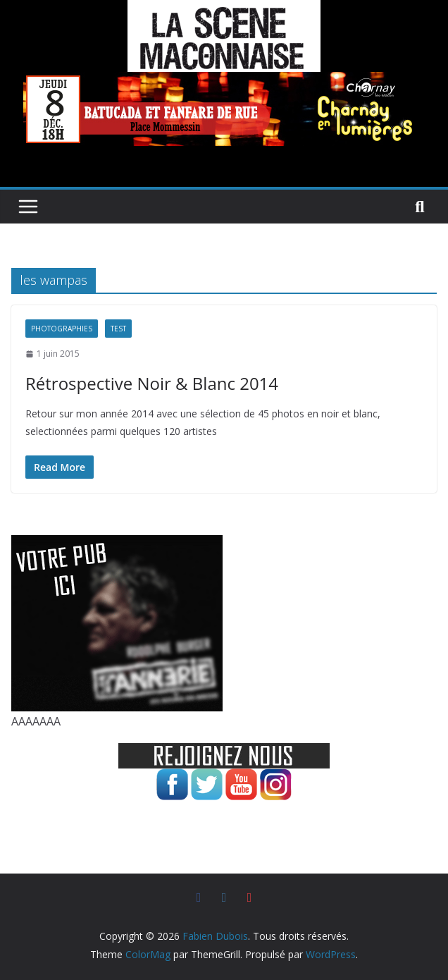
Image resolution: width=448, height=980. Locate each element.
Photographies (62, 329)
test (118, 329)
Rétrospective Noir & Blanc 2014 (152, 383)
